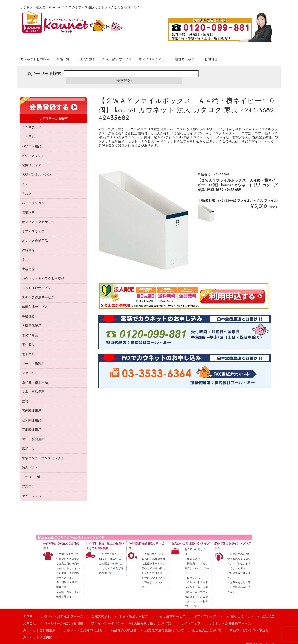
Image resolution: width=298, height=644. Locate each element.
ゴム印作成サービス (37, 283)
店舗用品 (28, 444)
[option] (143, 215)
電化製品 (28, 340)
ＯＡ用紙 (28, 132)
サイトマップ (191, 618)
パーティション (33, 198)
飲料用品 (28, 245)
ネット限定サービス (134, 611)
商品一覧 (75, 61)
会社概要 (268, 611)
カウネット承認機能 (38, 632)
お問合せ (254, 61)
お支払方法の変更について (165, 625)
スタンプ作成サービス (38, 293)
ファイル (28, 368)
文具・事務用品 (33, 387)
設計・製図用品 (33, 434)
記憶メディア (32, 160)
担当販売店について (207, 625)
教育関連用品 (32, 415)
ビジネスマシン (33, 151)
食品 (25, 255)
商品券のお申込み (124, 625)
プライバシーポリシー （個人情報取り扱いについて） (132, 618)
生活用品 (28, 264)
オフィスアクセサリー (38, 217)
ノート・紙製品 (33, 359)
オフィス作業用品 (35, 236)
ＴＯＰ (28, 611)
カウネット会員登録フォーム (230, 618)
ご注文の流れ (103, 61)
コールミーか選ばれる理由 (64, 618)
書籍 (25, 396)
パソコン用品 (32, 141)
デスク (27, 189)
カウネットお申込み (41, 61)
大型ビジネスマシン (37, 170)
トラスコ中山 (32, 472)
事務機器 (28, 311)
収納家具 (28, 208)
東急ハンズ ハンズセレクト (43, 453)
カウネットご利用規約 (39, 625)
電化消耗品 (30, 330)
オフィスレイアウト (184, 61)
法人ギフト (30, 463)
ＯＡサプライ (32, 122)
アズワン (28, 481)
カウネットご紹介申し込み (83, 625)
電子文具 (28, 349)
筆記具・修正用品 (35, 378)
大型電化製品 (32, 321)
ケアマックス (32, 491)
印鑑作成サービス (35, 302)
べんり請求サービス (141, 61)
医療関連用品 (32, 406)
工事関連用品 (32, 425)
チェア (27, 179)
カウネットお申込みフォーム (62, 611)
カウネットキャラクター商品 (43, 274)
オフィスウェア (33, 226)
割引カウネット (224, 61)
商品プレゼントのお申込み (249, 625)
